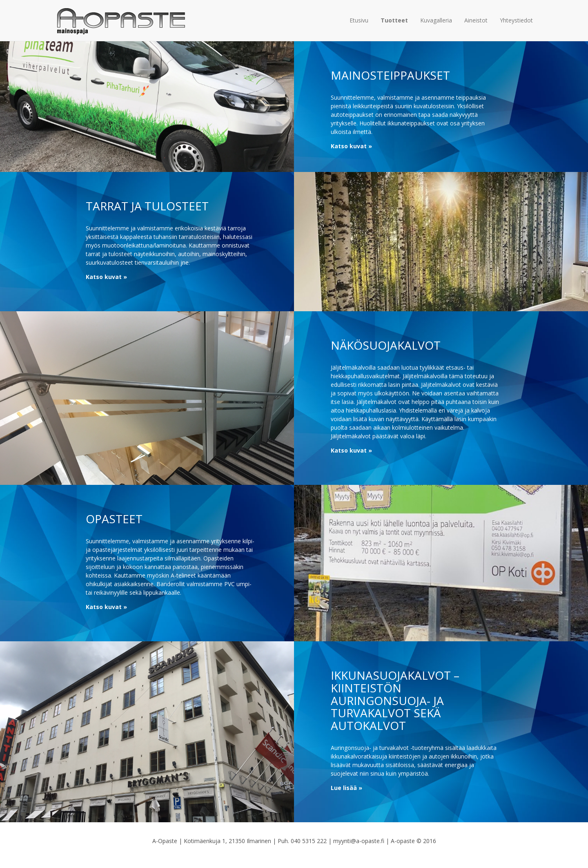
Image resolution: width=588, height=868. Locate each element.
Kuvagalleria (436, 20)
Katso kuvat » (351, 146)
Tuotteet (394, 20)
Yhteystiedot (516, 20)
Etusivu (359, 20)
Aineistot (476, 20)
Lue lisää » (346, 788)
